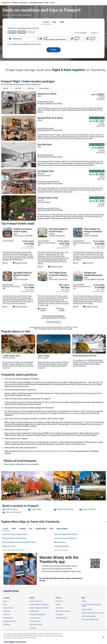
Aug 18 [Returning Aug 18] (92, 40)
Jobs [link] (5, 605)
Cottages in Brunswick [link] (61, 546)
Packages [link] (15, 3)
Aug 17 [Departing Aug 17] (77, 40)
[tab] (46, 22)
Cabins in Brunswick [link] (9, 546)
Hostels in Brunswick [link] (61, 550)
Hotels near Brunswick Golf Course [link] (65, 538)
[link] (15, 510)
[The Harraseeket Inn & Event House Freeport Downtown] (53, 248)
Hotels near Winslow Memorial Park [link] (66, 534)
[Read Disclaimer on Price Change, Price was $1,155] (94, 95)
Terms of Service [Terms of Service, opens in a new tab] (21, 642)
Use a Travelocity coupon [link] (89, 616)
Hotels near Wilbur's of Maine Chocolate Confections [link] (19, 542)
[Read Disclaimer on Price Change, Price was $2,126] (92, 174)
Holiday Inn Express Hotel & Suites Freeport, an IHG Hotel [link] (47, 451)
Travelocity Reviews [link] (35, 618)
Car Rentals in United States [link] (37, 615)
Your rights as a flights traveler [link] (90, 620)
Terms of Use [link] (59, 608)
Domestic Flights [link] (34, 611)
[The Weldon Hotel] (71, 181)
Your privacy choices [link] (61, 618)
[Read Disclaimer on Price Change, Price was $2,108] (92, 121)
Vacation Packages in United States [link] (39, 608)
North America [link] (23, 3)
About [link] (5, 601)
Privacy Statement (9, 642)
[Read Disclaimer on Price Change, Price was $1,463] (94, 148)
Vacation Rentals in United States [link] (39, 605)
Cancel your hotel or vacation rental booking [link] (92, 605)
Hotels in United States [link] (36, 601)
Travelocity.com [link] (6, 3)
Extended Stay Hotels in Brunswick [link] (13, 550)
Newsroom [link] (6, 615)
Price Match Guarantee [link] (73, 413)
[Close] (104, 637)
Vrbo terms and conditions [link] (63, 611)
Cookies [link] (58, 605)
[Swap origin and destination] (39, 39)
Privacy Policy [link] (59, 601)
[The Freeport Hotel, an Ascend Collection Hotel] (53, 291)
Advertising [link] (6, 625)
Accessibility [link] (59, 615)
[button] (53, 522)
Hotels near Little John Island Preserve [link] (15, 534)
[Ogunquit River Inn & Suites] (71, 128)
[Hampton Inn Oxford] (71, 103)
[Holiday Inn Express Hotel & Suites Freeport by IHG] (18, 248)
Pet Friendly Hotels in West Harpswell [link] (14, 538)
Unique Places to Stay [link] (36, 625)
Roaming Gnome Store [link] (10, 621)
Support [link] (84, 601)
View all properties (54, 322)
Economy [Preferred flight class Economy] (95, 33)
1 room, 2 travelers (81, 33)
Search (53, 50)
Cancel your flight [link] (87, 610)
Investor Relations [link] (8, 618)
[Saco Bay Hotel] (71, 155)
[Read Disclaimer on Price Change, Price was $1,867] (92, 201)
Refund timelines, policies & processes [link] (92, 613)
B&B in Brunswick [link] (60, 542)
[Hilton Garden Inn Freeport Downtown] (89, 248)
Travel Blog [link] (33, 628)
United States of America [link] (36, 3)
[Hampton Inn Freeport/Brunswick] (89, 291)
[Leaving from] (22, 39)
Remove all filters (44, 88)
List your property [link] (8, 608)
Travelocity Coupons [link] (35, 621)
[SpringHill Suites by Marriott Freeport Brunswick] (18, 291)
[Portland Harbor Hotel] (71, 208)
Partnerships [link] (7, 611)
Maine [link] (47, 3)
